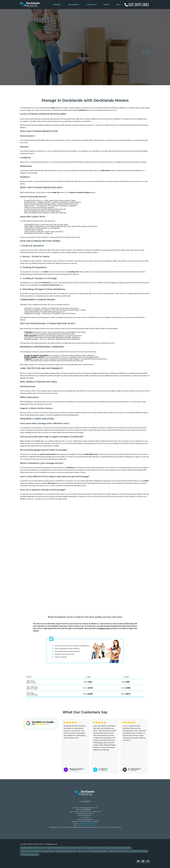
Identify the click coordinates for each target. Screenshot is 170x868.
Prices (106, 5)
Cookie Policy (76, 848)
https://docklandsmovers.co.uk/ (87, 825)
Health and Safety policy (58, 848)
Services (57, 5)
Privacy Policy (48, 851)
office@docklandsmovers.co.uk (87, 823)
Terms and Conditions (30, 851)
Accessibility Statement (66, 851)
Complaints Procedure (94, 848)
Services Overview (139, 851)
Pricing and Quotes (29, 855)
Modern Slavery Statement (33, 848)
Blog (119, 5)
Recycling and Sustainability (118, 848)
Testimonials (73, 5)
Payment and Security (119, 851)
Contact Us (91, 5)
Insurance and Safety (98, 851)
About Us (83, 851)
